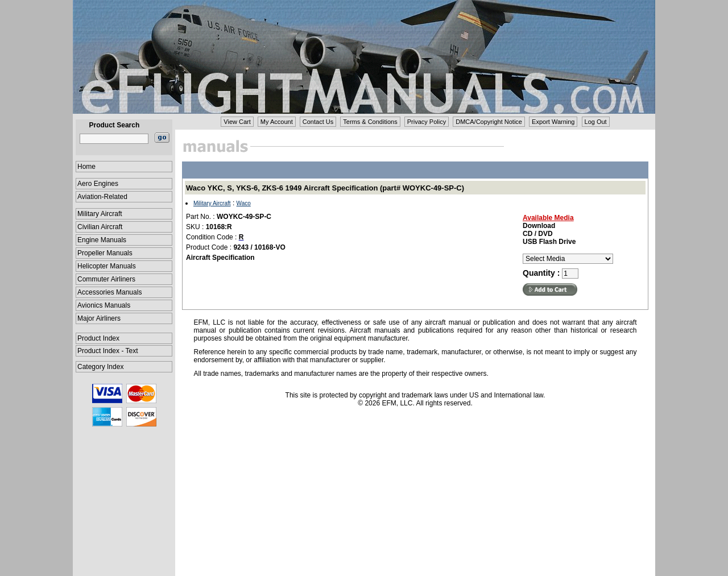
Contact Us (318, 122)
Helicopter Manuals (107, 266)
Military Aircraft (100, 214)
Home (86, 167)
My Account (277, 122)
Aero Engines (98, 184)
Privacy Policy (427, 122)
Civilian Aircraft (100, 227)
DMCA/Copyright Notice (489, 122)
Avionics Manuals (104, 305)
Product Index (98, 338)
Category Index (100, 367)
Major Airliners (99, 318)
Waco (244, 203)
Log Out (596, 122)
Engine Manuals (102, 240)
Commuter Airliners (106, 279)
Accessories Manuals (109, 292)
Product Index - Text (108, 351)
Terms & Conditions (370, 122)
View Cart (237, 122)
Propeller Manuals (105, 253)
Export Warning (553, 122)
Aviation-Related (102, 197)
